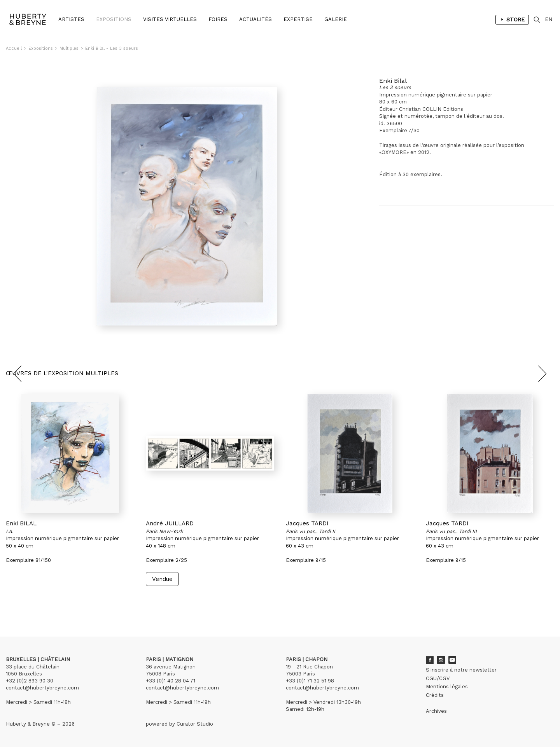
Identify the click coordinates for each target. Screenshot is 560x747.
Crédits (435, 695)
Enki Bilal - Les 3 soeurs (112, 48)
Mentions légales (447, 687)
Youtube (452, 660)
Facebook (430, 660)
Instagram (441, 660)
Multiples (69, 48)
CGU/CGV (438, 678)
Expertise (298, 19)
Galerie (336, 19)
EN (549, 19)
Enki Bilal (393, 81)
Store (512, 19)
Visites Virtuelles (170, 19)
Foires (218, 19)
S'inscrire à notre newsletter (461, 670)
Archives (436, 711)
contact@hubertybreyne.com (42, 688)
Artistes (71, 19)
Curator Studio (195, 724)
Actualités (255, 19)
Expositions (114, 19)
